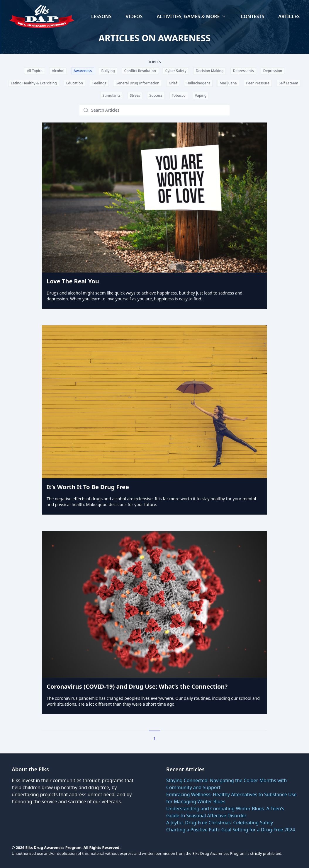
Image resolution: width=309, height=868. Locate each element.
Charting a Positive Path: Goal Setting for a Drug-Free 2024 (231, 830)
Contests (252, 16)
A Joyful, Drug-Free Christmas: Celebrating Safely (220, 823)
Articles (289, 16)
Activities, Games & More (192, 16)
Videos (134, 16)
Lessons (101, 16)
